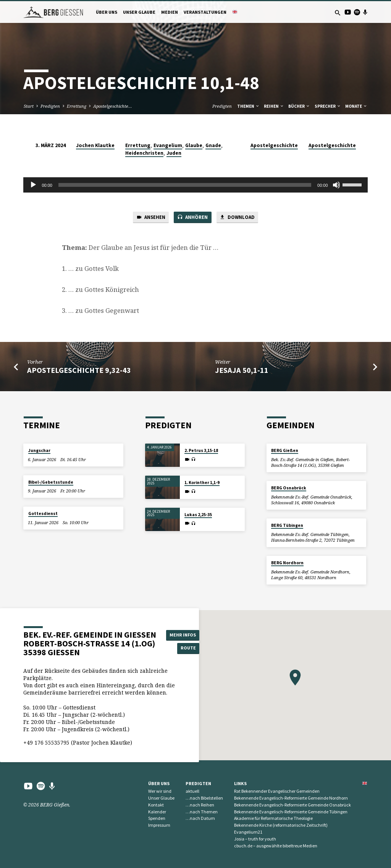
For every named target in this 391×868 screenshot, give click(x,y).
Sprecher (328, 106)
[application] (195, 185)
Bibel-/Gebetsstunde (51, 482)
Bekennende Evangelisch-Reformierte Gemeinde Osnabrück (292, 805)
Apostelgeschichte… (113, 106)
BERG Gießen (285, 451)
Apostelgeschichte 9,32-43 (79, 371)
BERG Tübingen (287, 525)
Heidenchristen (144, 153)
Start (29, 106)
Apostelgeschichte (274, 145)
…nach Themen (202, 812)
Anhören (192, 218)
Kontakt (156, 805)
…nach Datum (200, 819)
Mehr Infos (183, 635)
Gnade (213, 145)
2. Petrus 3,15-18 (201, 451)
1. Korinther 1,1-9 (202, 483)
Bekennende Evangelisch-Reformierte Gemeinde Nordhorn (291, 798)
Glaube (194, 145)
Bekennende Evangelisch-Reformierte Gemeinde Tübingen (291, 812)
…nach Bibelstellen (204, 798)
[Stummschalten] (336, 185)
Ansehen (150, 218)
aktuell (192, 791)
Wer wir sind (160, 791)
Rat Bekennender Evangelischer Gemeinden (277, 791)
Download (238, 218)
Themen (248, 106)
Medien (170, 12)
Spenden (157, 819)
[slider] (185, 185)
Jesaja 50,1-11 (242, 371)
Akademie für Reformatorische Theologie (273, 819)
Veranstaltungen (205, 12)
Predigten (50, 106)
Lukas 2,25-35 (198, 515)
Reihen (274, 106)
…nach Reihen (200, 805)
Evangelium (168, 145)
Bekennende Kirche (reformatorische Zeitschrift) (281, 825)
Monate (356, 106)
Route (184, 648)
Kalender (157, 812)
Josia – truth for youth (255, 839)
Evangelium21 (248, 832)
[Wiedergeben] (33, 185)
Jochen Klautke (95, 145)
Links (240, 783)
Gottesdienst (43, 513)
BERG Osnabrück (289, 488)
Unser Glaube (139, 12)
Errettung (77, 106)
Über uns (107, 12)
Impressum (159, 825)
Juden (174, 153)
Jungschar (39, 451)
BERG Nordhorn (287, 563)
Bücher (299, 106)
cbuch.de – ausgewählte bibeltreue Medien (276, 846)
